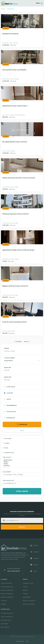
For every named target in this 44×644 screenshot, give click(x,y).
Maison (21, 462)
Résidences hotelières (7, 597)
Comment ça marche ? (7, 613)
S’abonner (22, 527)
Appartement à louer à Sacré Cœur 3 (15, 106)
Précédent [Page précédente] (19, 341)
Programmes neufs (28, 583)
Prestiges (3, 604)
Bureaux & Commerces (7, 594)
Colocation (4, 601)
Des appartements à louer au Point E (15, 142)
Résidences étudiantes (7, 590)
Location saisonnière (7, 583)
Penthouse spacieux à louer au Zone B (15, 214)
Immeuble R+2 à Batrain (10, 34)
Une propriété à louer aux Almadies (14, 70)
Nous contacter (5, 627)
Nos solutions (4, 624)
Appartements (27, 597)
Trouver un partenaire (7, 617)
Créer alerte (22, 491)
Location (7, 443)
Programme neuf (9, 453)
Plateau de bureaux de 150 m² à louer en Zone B (19, 178)
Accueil (3, 9)
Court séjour (8, 438)
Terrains (25, 587)
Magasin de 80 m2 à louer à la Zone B (15, 286)
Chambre (21, 465)
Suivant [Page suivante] (27, 341)
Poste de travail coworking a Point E (14, 322)
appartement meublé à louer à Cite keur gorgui (18, 250)
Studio (21, 464)
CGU (27, 641)
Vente (6, 448)
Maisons (25, 590)
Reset (22, 430)
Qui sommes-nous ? (6, 620)
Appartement (21, 460)
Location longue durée (7, 587)
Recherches (11, 9)
